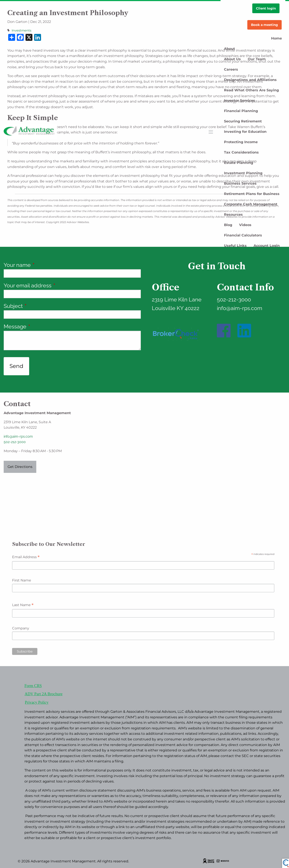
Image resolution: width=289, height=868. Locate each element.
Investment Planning (243, 173)
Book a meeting (264, 25)
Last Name (23, 605)
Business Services (240, 183)
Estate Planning (239, 163)
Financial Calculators (243, 235)
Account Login (267, 246)
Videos (245, 225)
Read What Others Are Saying (251, 90)
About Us (232, 59)
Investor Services (240, 101)
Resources (233, 215)
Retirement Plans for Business (252, 194)
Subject (39, 306)
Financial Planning (241, 111)
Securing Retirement (243, 121)
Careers (231, 69)
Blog (228, 225)
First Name (22, 580)
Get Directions (20, 467)
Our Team (257, 59)
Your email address (54, 285)
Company (21, 628)
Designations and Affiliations (250, 80)
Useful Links (235, 246)
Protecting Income (241, 142)
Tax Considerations (241, 152)
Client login (266, 8)
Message (41, 326)
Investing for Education (245, 132)
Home (276, 38)
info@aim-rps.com (18, 436)
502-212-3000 (15, 442)
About (229, 49)
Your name (43, 265)
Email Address (26, 557)
